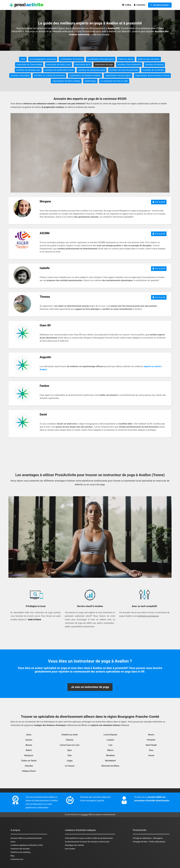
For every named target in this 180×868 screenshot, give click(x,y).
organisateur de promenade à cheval (152, 75)
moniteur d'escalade (20, 75)
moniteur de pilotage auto (28, 70)
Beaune (29, 745)
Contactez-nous (17, 859)
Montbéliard (110, 761)
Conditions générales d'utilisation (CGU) (27, 845)
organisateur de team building (66, 81)
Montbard (110, 755)
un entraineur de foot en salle (114, 81)
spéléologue (90, 81)
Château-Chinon (29, 771)
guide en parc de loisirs (149, 59)
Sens (151, 750)
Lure (110, 745)
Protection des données (20, 849)
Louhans (110, 740)
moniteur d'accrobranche (129, 65)
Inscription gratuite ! (160, 5)
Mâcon (110, 750)
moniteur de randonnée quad (92, 70)
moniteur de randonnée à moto (59, 70)
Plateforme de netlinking (20, 852)
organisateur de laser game (118, 75)
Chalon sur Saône (29, 761)
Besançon (29, 755)
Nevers (151, 735)
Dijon (70, 750)
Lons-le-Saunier (110, 735)
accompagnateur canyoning (43, 59)
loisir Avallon (70, 849)
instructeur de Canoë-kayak (29, 65)
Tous (23, 59)
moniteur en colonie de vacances (49, 75)
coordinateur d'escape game (101, 59)
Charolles (29, 766)
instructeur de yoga (104, 65)
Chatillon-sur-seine (70, 735)
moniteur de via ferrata (153, 70)
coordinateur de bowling (72, 59)
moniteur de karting (154, 65)
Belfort (29, 750)
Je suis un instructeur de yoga (90, 687)
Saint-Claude (151, 745)
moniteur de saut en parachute (124, 70)
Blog (12, 856)
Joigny (70, 761)
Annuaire (14, 838)
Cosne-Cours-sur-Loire (70, 745)
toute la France (35, 620)
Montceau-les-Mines (110, 766)
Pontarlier (151, 740)
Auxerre (29, 740)
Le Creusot (70, 766)
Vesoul (151, 755)
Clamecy (70, 740)
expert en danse (126, 59)
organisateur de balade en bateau (85, 75)
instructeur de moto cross (58, 65)
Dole (70, 755)
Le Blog (126, 5)
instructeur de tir (83, 65)
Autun (29, 735)
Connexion (139, 5)
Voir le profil (159, 202)
